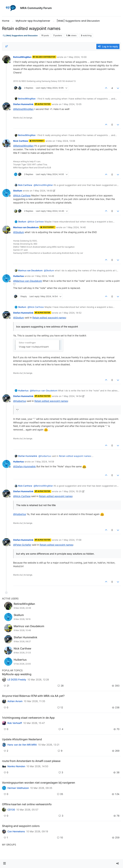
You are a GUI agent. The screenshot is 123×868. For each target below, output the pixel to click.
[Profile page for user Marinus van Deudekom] (6, 230)
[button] (5, 864)
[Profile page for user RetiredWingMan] (6, 59)
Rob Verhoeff (15, 723)
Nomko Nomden (16, 766)
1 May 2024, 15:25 (72, 491)
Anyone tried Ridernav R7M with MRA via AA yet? (33, 696)
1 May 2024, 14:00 (43, 191)
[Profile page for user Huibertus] (6, 278)
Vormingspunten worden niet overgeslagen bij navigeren (39, 783)
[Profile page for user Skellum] (6, 193)
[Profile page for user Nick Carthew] (6, 143)
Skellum (18, 191)
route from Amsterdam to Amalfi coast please (31, 761)
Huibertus (18, 276)
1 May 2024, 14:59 (44, 462)
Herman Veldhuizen (18, 788)
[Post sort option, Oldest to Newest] (7, 46)
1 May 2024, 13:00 (77, 57)
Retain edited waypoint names (49, 318)
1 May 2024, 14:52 (72, 313)
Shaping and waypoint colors (21, 826)
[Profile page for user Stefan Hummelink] (6, 107)
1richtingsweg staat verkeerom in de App (28, 718)
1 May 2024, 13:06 (65, 141)
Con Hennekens (16, 831)
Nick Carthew (21, 141)
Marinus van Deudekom (26, 227)
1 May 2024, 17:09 (72, 540)
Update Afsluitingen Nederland (22, 739)
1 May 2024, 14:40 (76, 227)
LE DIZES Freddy (17, 680)
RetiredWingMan (22, 57)
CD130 (11, 810)
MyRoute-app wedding (17, 674)
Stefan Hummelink (23, 104)
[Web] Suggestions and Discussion (20, 36)
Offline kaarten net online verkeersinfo (27, 804)
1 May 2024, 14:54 (72, 396)
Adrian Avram (15, 701)
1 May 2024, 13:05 (72, 104)
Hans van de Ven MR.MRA (22, 745)
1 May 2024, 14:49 (44, 276)
